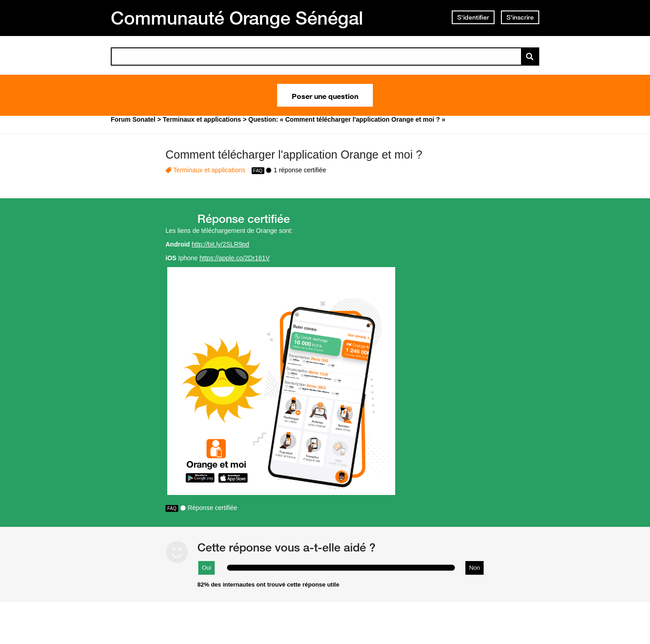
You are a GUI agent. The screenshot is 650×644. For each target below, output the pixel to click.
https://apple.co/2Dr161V (235, 258)
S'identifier (473, 17)
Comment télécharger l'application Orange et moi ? (294, 155)
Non (475, 568)
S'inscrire (520, 17)
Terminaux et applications (209, 170)
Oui (206, 568)
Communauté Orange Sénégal (237, 18)
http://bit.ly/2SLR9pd (221, 244)
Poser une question (325, 95)
